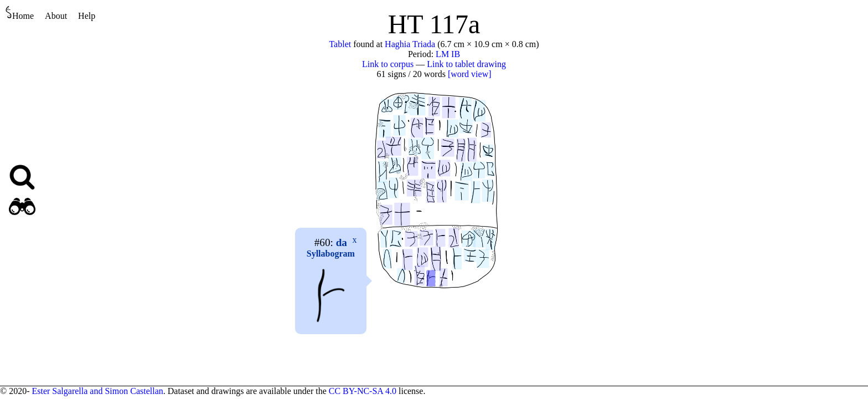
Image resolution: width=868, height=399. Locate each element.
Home (20, 13)
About (56, 16)
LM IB (448, 54)
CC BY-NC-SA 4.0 (363, 391)
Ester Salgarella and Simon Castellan (97, 391)
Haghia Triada (410, 44)
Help (87, 16)
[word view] (470, 74)
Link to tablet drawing (466, 64)
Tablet (340, 44)
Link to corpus (388, 64)
